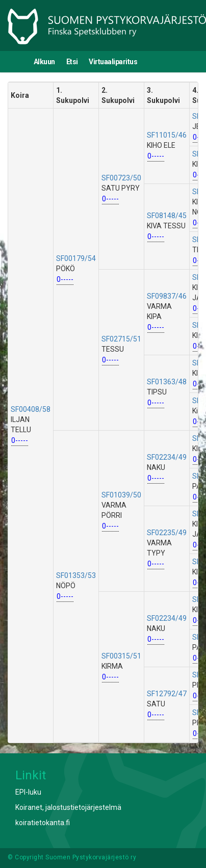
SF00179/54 (76, 258)
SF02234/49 (167, 457)
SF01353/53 (76, 575)
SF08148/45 (167, 216)
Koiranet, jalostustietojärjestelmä (68, 807)
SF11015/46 (167, 135)
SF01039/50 (121, 495)
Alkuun (44, 62)
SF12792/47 (167, 694)
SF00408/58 (31, 409)
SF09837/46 (167, 296)
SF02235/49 (167, 533)
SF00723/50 (121, 178)
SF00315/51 (121, 656)
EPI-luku (28, 792)
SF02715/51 (121, 339)
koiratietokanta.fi (43, 823)
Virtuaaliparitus (113, 62)
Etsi (72, 62)
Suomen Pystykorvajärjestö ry (91, 857)
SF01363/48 (167, 382)
